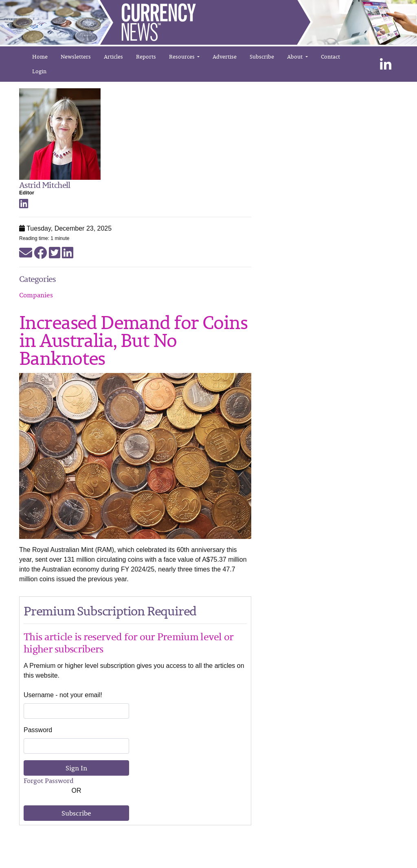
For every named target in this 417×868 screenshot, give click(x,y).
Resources (182, 57)
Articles (113, 57)
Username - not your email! (63, 695)
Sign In (76, 768)
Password (38, 730)
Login (39, 71)
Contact (330, 57)
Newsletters (76, 57)
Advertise (225, 57)
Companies (36, 295)
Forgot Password (49, 781)
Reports (146, 57)
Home (40, 57)
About (295, 57)
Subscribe (262, 57)
